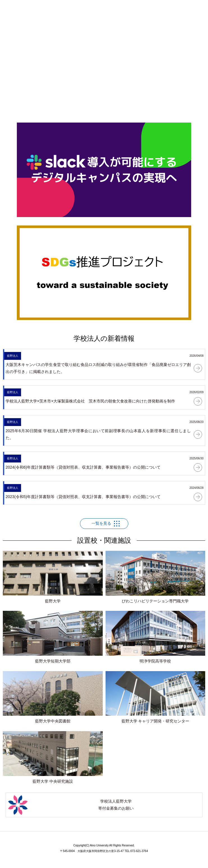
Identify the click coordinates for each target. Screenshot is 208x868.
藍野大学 (53, 577)
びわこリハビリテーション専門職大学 (156, 577)
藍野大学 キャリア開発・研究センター (156, 697)
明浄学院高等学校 (156, 637)
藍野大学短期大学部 (53, 637)
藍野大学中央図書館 (53, 697)
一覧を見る (101, 523)
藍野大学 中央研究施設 (53, 757)
